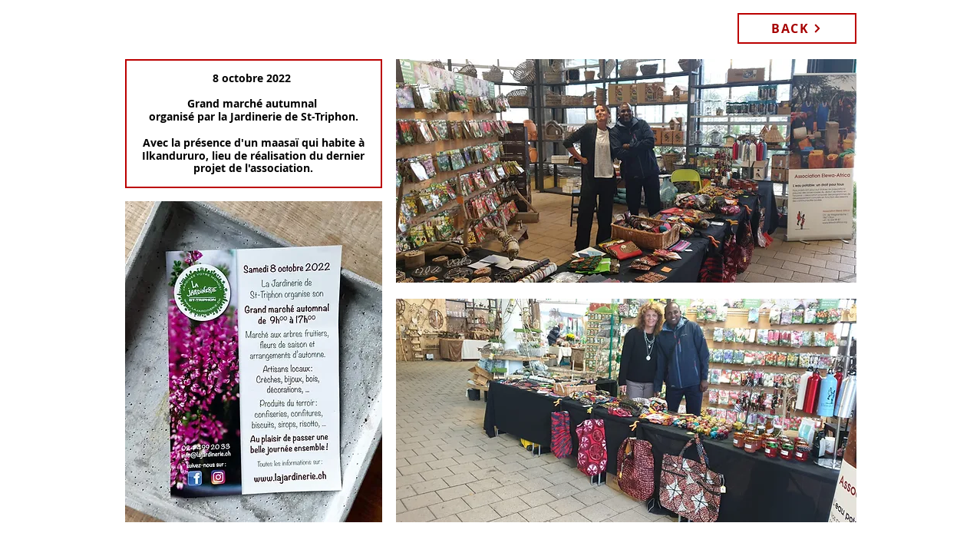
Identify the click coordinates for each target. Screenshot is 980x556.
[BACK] (797, 28)
